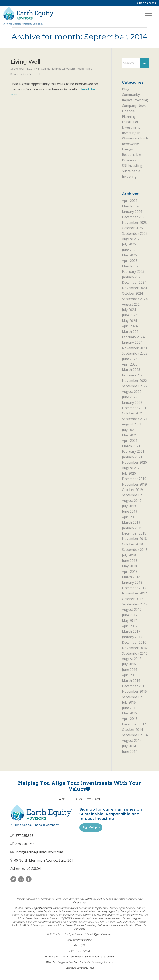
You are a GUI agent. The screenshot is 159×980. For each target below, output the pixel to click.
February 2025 (133, 271)
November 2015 (134, 691)
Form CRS (79, 945)
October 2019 (132, 490)
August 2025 (132, 239)
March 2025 (131, 266)
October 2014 (132, 730)
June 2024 (130, 315)
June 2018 (130, 561)
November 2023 (134, 348)
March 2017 (131, 631)
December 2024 (134, 282)
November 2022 (134, 381)
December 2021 (134, 408)
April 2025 (130, 261)
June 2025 (130, 250)
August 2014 (132, 741)
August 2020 (132, 468)
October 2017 (132, 599)
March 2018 (131, 577)
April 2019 (130, 517)
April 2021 (130, 441)
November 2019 (134, 484)
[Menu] (148, 16)
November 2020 (134, 462)
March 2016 (131, 681)
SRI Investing (132, 166)
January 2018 (132, 582)
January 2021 (132, 457)
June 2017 (130, 615)
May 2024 (129, 321)
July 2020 (129, 473)
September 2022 (135, 386)
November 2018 (134, 539)
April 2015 (130, 719)
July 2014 (129, 746)
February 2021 (133, 451)
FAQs (78, 799)
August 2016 (132, 659)
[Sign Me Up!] (91, 828)
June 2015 (130, 708)
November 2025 (134, 223)
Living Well (25, 62)
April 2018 (130, 572)
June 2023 (130, 359)
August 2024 (132, 304)
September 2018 (135, 550)
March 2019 (131, 522)
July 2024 (129, 310)
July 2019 (129, 506)
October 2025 (132, 228)
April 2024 (130, 326)
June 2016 (130, 670)
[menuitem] (146, 3)
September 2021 (135, 419)
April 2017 (130, 626)
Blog (126, 89)
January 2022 (132, 402)
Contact (93, 799)
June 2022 (130, 397)
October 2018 (132, 544)
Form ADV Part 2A (79, 951)
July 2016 (129, 664)
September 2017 (135, 604)
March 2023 (131, 370)
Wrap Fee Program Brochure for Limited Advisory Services (79, 962)
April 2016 (130, 675)
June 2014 (130, 751)
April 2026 (130, 201)
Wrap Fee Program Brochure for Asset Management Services (80, 957)
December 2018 (134, 533)
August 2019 (132, 501)
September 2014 (135, 735)
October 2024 (132, 293)
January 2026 (132, 212)
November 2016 (134, 648)
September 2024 (135, 299)
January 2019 (132, 528)
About (64, 799)
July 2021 (129, 430)
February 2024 (133, 337)
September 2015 (135, 697)
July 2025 (129, 244)
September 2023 (135, 353)
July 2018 (129, 555)
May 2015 (129, 713)
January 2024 (132, 342)
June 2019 (130, 511)
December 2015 (134, 686)
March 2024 (131, 332)
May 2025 (129, 255)
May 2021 (129, 435)
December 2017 (134, 588)
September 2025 (135, 233)
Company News (134, 106)
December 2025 (134, 217)
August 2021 (132, 424)
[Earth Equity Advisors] (29, 16)
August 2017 (132, 610)
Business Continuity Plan (79, 968)
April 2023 (130, 364)
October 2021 (132, 413)
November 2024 (134, 288)
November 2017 (134, 593)
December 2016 (134, 642)
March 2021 (131, 446)
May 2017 (129, 620)
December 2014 (134, 724)
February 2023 (133, 375)
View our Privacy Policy (79, 940)
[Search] (135, 63)
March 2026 (131, 206)
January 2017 (132, 637)
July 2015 (129, 702)
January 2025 (132, 277)
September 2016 (135, 653)
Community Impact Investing (58, 69)
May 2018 (129, 566)
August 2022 (132, 392)
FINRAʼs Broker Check (96, 899)
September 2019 (135, 495)
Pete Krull (35, 74)
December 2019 (134, 479)
